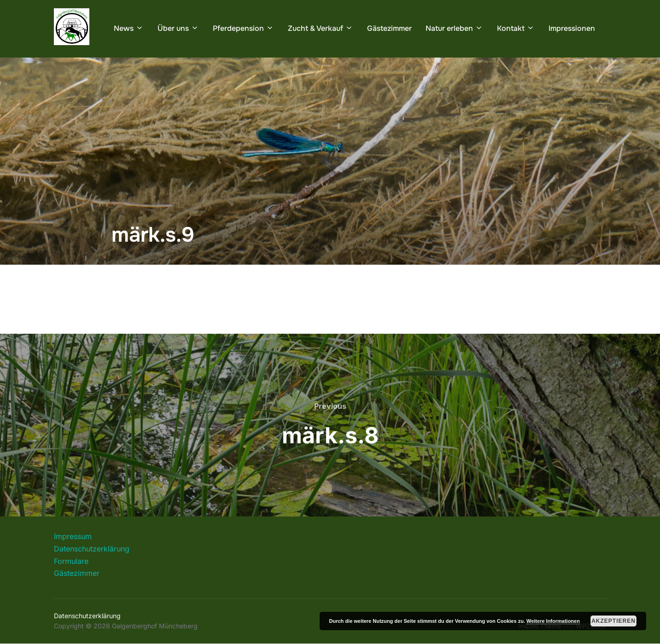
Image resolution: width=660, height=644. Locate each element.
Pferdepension (243, 28)
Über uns (178, 28)
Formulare (71, 561)
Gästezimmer (389, 28)
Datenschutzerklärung (92, 549)
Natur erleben (454, 28)
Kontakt (516, 28)
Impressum (73, 536)
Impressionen (572, 28)
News (129, 28)
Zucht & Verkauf (321, 28)
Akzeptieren (613, 621)
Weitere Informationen (553, 621)
